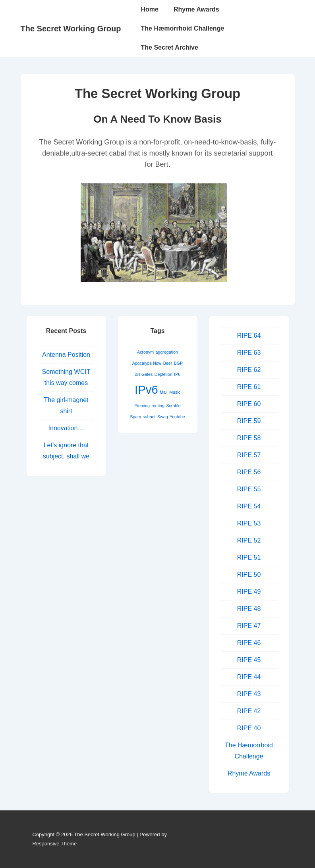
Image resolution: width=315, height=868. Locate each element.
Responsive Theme (55, 844)
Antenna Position (66, 355)
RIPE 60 (249, 404)
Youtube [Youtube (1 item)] (177, 417)
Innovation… (66, 428)
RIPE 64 (249, 336)
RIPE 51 (249, 557)
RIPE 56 (249, 472)
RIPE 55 (249, 489)
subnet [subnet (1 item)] (149, 417)
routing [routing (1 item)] (158, 406)
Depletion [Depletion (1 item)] (163, 374)
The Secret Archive (170, 47)
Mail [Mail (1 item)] (164, 392)
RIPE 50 (249, 574)
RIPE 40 (249, 728)
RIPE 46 (249, 643)
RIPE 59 (249, 421)
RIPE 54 (249, 506)
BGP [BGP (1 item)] (179, 363)
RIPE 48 (249, 609)
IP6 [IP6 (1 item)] (177, 374)
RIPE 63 (249, 353)
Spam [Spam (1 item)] (135, 417)
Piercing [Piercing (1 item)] (142, 406)
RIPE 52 (249, 540)
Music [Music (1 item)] (175, 392)
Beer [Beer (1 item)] (168, 363)
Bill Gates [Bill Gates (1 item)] (144, 374)
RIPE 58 (249, 438)
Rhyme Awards (196, 9)
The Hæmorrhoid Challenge (183, 28)
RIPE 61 (249, 387)
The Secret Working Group (71, 29)
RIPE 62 (249, 370)
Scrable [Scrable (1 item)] (173, 406)
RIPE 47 (249, 626)
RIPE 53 (249, 523)
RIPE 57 (249, 455)
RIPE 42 (249, 711)
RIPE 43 (249, 694)
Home (150, 9)
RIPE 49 (249, 592)
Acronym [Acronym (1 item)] (145, 352)
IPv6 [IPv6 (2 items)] (146, 390)
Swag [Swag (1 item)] (163, 417)
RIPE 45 (249, 660)
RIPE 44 (249, 677)
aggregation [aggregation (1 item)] (167, 352)
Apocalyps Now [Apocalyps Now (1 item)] (147, 363)
